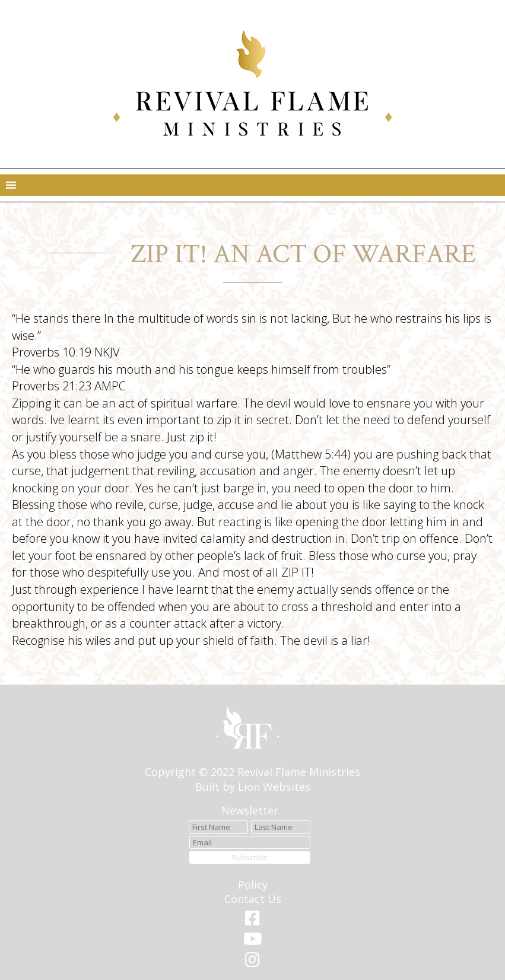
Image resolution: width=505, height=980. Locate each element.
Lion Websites (274, 787)
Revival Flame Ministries (299, 772)
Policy (253, 884)
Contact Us (253, 899)
